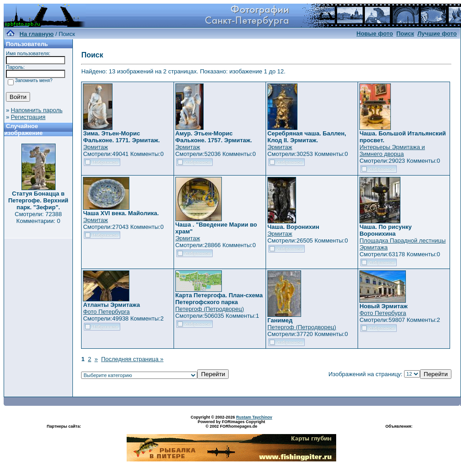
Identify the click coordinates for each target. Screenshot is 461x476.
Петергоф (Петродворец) (210, 309)
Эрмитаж (95, 147)
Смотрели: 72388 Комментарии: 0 (38, 217)
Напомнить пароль (37, 110)
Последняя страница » (132, 359)
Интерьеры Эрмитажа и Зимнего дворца (392, 150)
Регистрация (28, 117)
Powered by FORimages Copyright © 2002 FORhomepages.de (231, 424)
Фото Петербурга (106, 312)
